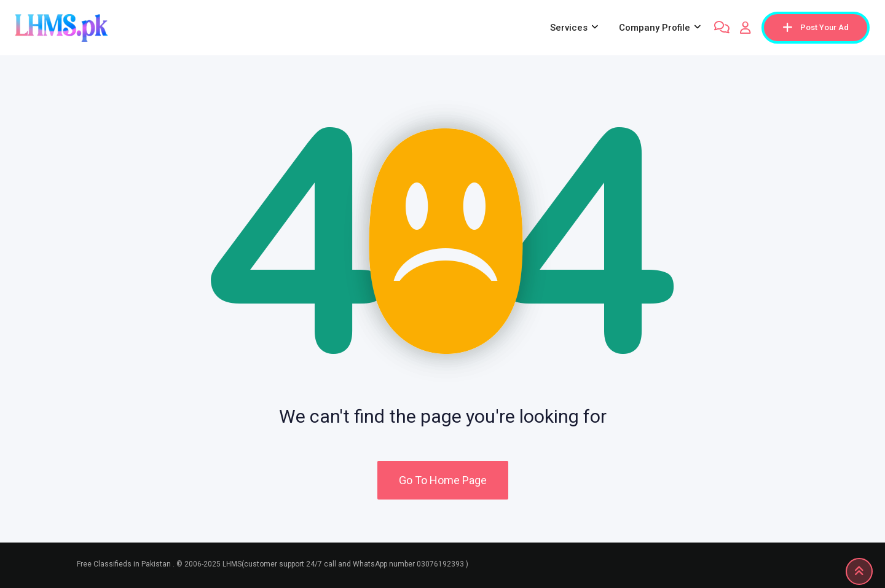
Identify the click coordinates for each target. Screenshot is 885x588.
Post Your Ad (816, 28)
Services (569, 28)
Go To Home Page (443, 480)
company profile (655, 28)
